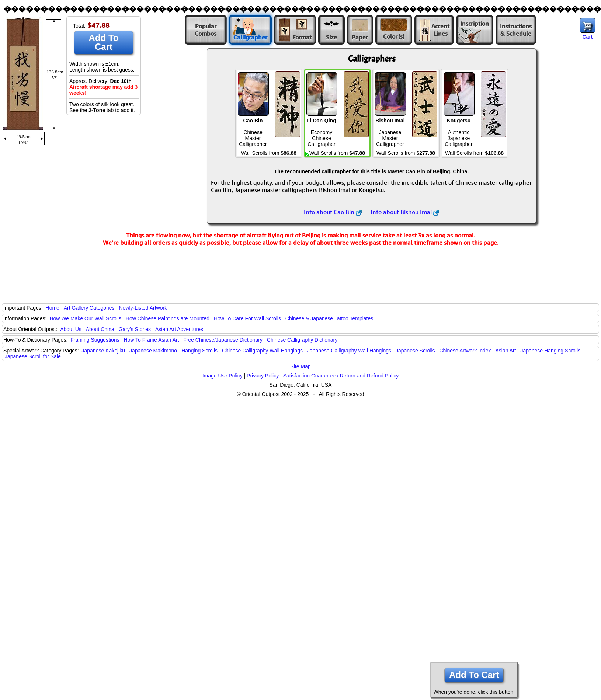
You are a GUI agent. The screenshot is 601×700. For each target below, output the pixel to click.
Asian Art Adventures (179, 329)
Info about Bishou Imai (405, 212)
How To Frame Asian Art (151, 340)
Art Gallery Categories (89, 308)
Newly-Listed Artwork (143, 308)
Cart (587, 37)
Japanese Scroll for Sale (33, 356)
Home (53, 308)
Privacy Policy (263, 376)
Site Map (300, 366)
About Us (71, 329)
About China (100, 329)
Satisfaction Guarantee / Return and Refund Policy (341, 376)
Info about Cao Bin (333, 212)
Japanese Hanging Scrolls (550, 351)
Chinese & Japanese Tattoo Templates (329, 318)
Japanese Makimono (153, 351)
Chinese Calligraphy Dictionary (302, 340)
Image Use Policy (223, 376)
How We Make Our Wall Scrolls (85, 318)
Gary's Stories (135, 329)
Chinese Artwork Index (465, 351)
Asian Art (506, 351)
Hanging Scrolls (199, 351)
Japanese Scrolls (415, 351)
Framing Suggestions (95, 340)
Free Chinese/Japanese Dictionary (223, 340)
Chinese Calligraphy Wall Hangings (262, 351)
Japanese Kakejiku (104, 351)
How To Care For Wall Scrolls (247, 318)
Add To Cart (104, 42)
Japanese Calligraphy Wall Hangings (349, 351)
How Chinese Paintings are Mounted (168, 318)
